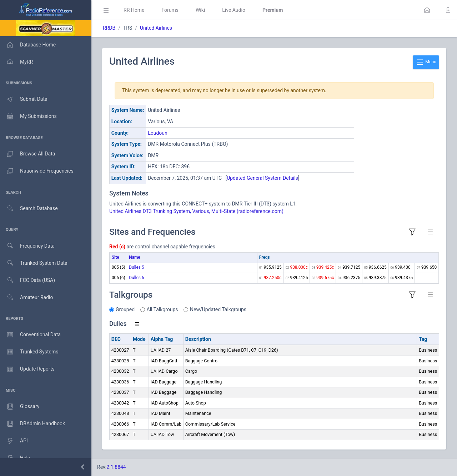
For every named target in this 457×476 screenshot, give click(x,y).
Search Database (29, 209)
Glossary (20, 407)
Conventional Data (30, 335)
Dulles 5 (136, 267)
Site (115, 257)
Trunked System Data (34, 263)
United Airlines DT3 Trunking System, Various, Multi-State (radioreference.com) (196, 211)
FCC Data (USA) (27, 280)
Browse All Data (27, 154)
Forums (170, 10)
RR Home (134, 10)
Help (15, 458)
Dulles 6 (136, 278)
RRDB (109, 28)
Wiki (200, 10)
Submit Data (24, 99)
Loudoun (158, 133)
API (14, 441)
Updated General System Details (262, 178)
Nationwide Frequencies (37, 171)
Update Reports (27, 369)
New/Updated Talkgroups (218, 309)
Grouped (125, 309)
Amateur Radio (27, 297)
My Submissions (28, 116)
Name (134, 257)
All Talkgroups (162, 309)
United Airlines (156, 28)
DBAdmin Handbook (32, 424)
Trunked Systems (29, 352)
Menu (426, 62)
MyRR (16, 62)
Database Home (28, 45)
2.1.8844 (116, 467)
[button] (427, 10)
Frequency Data (27, 246)
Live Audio (234, 10)
